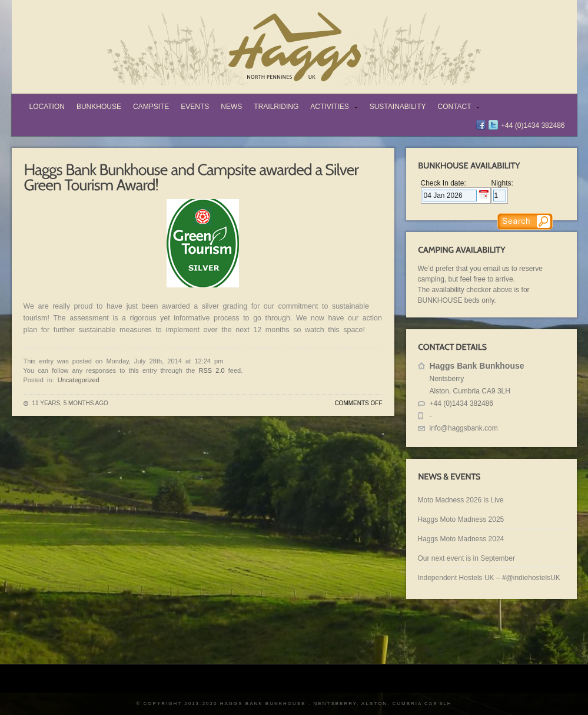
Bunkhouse (99, 107)
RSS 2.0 (212, 370)
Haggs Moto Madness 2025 (461, 519)
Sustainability (398, 107)
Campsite (151, 107)
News (231, 107)
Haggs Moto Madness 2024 (461, 539)
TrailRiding (276, 107)
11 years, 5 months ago (70, 403)
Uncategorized (79, 380)
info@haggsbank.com (464, 428)
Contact (456, 108)
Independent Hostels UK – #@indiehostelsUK (489, 578)
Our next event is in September (466, 558)
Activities (331, 108)
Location (47, 107)
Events (195, 107)
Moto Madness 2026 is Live (461, 500)
